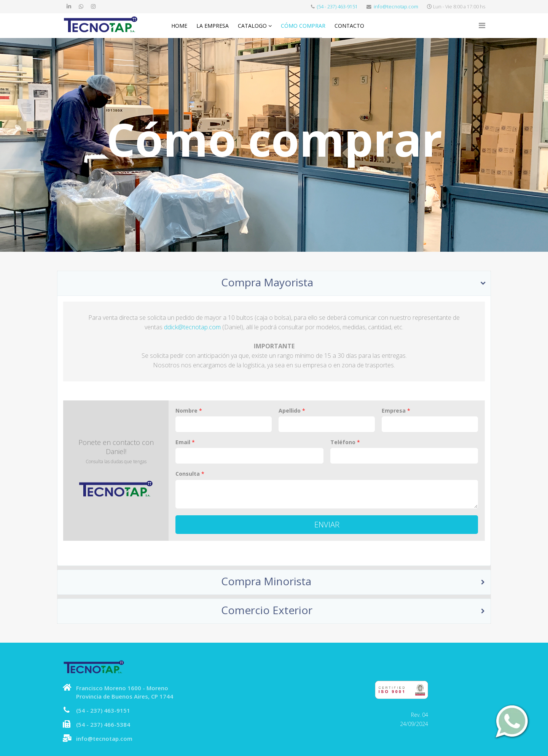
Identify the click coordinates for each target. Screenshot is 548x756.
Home (179, 26)
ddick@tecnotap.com (192, 327)
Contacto (349, 26)
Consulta (190, 474)
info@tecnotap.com (396, 7)
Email (185, 442)
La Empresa (213, 26)
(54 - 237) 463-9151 (337, 7)
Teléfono (345, 442)
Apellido (292, 411)
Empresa (396, 411)
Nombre (189, 411)
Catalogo (252, 26)
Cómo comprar (303, 26)
